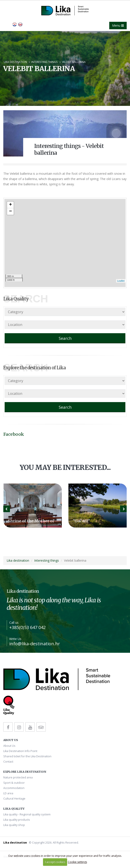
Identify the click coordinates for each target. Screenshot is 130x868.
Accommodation (14, 788)
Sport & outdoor (14, 783)
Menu (118, 25)
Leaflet (121, 281)
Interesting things (44, 62)
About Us (9, 746)
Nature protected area (18, 777)
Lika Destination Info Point (20, 751)
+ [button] (10, 205)
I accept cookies (55, 862)
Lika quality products (17, 820)
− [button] (10, 211)
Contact (8, 762)
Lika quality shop (14, 825)
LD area (8, 793)
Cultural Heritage (14, 799)
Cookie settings (77, 862)
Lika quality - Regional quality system (27, 814)
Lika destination (15, 62)
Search (65, 338)
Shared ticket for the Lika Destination (27, 756)
